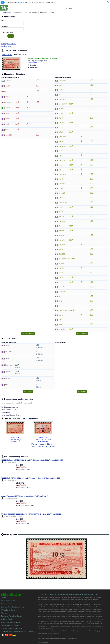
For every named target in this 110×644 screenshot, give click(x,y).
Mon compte (103, 8)
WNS (76, 638)
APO (60, 296)
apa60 (61, 151)
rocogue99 (8, 102)
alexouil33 (62, 245)
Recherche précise (47, 13)
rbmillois (61, 113)
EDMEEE (62, 254)
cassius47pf (63, 202)
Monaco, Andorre (7, 604)
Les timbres (6, 13)
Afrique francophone (8, 610)
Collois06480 (63, 310)
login (3, 20)
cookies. (19, 2)
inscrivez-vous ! (6, 46)
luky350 (61, 90)
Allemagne (5, 613)
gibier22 (61, 170)
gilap (60, 282)
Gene (61, 85)
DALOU (61, 212)
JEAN (61, 127)
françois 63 (62, 292)
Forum (80, 8)
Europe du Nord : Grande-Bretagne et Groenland (18, 631)
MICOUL (62, 231)
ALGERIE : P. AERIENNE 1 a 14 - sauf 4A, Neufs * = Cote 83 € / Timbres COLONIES (31, 478)
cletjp (60, 301)
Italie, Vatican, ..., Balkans (10, 625)
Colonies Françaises (8, 601)
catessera (8, 119)
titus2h (7, 113)
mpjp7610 (8, 97)
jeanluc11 (62, 142)
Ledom (61, 156)
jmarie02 (62, 240)
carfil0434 (62, 179)
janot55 (7, 385)
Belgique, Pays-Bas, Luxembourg (12, 607)
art (6, 91)
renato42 (62, 329)
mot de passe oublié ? (9, 44)
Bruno (61, 315)
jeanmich (62, 160)
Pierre (61, 109)
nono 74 (61, 165)
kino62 (61, 273)
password (4, 26)
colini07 (7, 378)
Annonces (90, 8)
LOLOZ (61, 278)
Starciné (61, 226)
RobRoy (61, 217)
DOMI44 (62, 132)
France (3, 598)
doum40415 (63, 137)
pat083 (7, 130)
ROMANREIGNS (64, 259)
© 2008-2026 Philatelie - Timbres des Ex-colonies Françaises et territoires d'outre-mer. (68, 595)
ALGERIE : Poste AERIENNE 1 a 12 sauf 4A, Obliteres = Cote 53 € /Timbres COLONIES (32, 460)
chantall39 (8, 135)
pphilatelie (62, 146)
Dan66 (61, 118)
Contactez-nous (43, 643)
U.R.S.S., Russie (7, 619)
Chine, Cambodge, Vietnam (10, 622)
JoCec (61, 324)
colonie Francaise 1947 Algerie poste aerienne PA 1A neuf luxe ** (24, 496)
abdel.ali (8, 108)
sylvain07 (62, 287)
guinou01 (62, 221)
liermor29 (62, 193)
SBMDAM (8, 352)
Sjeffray (61, 235)
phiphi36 (62, 123)
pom (60, 320)
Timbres (68, 8)
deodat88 (62, 184)
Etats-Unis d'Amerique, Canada (12, 616)
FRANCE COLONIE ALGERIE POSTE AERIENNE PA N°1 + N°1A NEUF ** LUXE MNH (31, 514)
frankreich (8, 81)
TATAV (61, 188)
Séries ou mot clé (31, 13)
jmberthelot (62, 174)
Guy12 (61, 198)
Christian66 (63, 81)
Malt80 (61, 249)
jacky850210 (63, 104)
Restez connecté (9, 33)
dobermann (9, 365)
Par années (17, 13)
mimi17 (7, 86)
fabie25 (61, 263)
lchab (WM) (63, 99)
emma (61, 207)
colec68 (61, 268)
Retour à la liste (7, 55)
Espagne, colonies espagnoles (11, 628)
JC (60, 95)
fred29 (7, 124)
